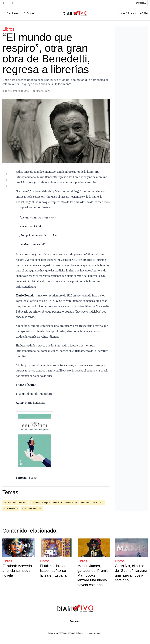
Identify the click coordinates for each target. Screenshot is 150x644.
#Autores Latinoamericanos (15, 503)
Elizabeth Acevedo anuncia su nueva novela (17, 571)
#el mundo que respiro (40, 503)
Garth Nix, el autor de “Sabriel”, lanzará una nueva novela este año (131, 573)
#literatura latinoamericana (93, 503)
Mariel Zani (43, 91)
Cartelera (141, 3)
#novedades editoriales (32, 508)
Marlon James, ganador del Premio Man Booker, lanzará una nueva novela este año (93, 575)
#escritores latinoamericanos (65, 503)
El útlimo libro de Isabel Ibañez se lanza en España (53, 571)
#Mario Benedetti (11, 508)
